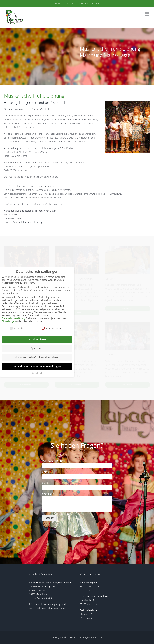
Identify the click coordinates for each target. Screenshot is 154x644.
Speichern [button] (37, 348)
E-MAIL (47, 472)
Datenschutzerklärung (13, 318)
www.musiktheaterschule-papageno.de (48, 608)
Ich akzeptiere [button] (37, 339)
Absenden (49, 518)
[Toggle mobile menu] (148, 14)
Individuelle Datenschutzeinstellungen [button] (37, 366)
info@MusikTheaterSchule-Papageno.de (30, 222)
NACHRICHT (48, 494)
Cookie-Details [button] (37, 373)
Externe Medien (52, 328)
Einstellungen (9, 321)
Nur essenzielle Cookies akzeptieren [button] (37, 357)
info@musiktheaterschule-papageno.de (48, 604)
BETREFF (46, 483)
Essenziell (17, 328)
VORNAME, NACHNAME (55, 461)
